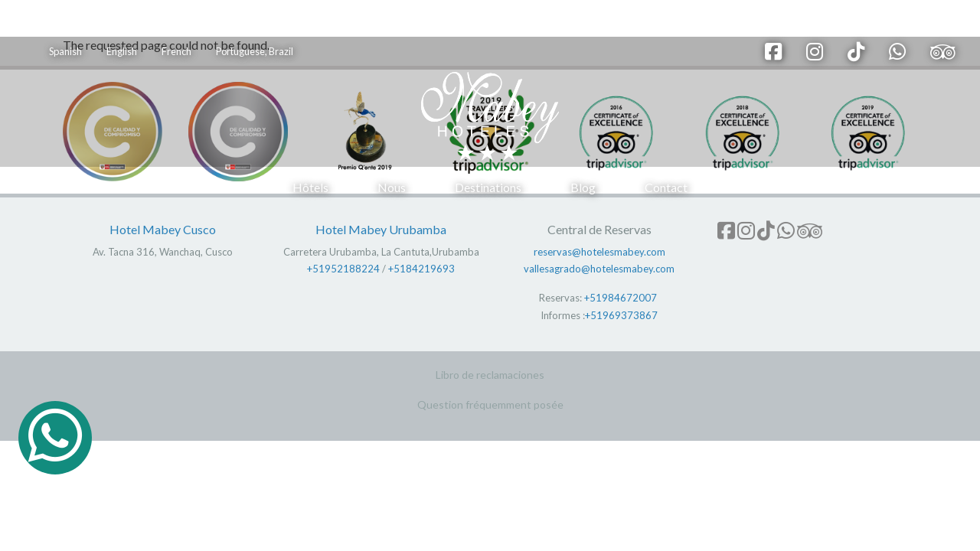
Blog (583, 187)
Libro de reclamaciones (490, 375)
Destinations (488, 187)
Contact (666, 187)
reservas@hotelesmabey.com (599, 252)
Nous (392, 187)
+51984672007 (621, 298)
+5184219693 (421, 269)
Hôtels (310, 187)
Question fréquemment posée (490, 404)
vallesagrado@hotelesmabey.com (599, 269)
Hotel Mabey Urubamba (381, 229)
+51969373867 (621, 315)
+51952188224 (343, 269)
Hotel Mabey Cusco (163, 229)
